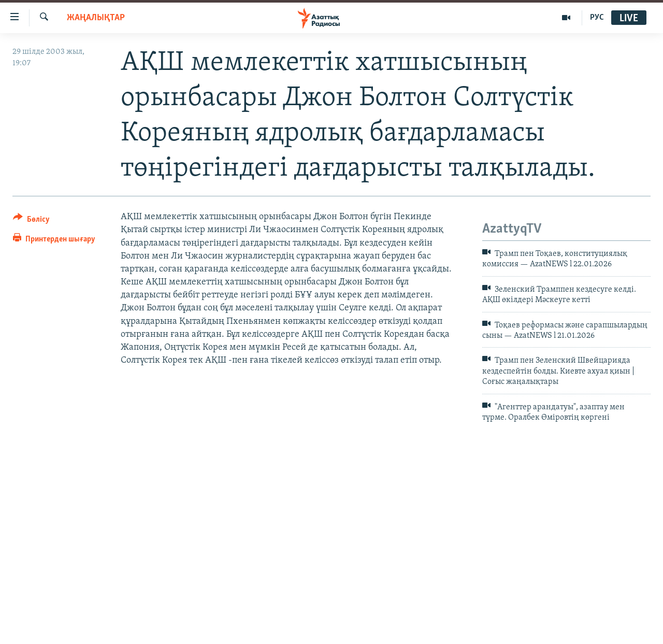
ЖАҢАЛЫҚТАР (96, 18)
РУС (597, 18)
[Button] (31, 221)
